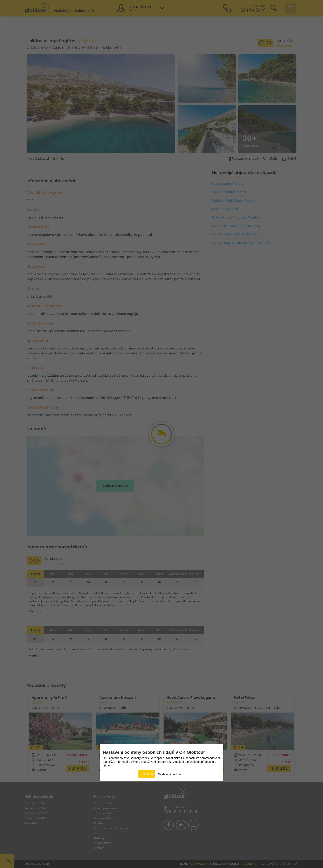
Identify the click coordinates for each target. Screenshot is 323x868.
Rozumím (147, 774)
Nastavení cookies (170, 774)
